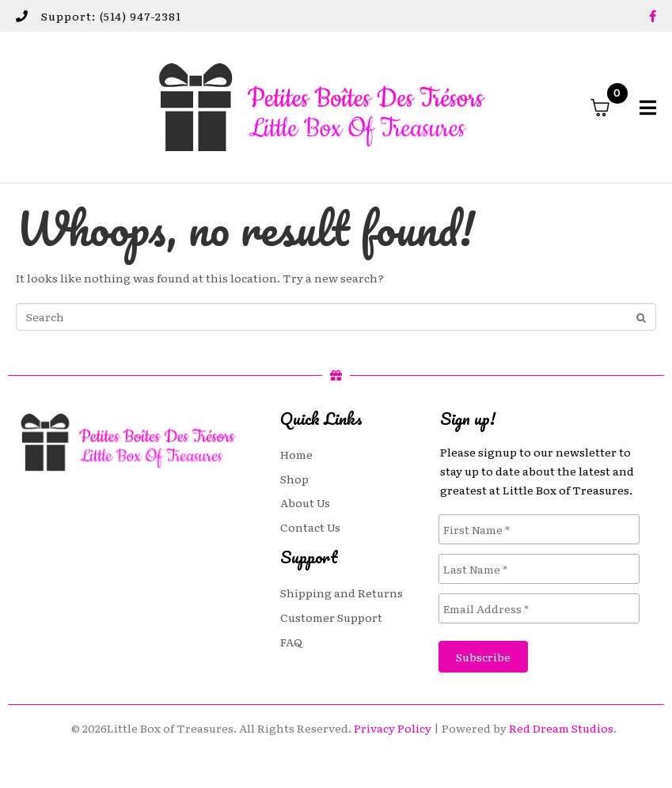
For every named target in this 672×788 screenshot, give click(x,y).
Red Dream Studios (561, 728)
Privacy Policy (393, 728)
